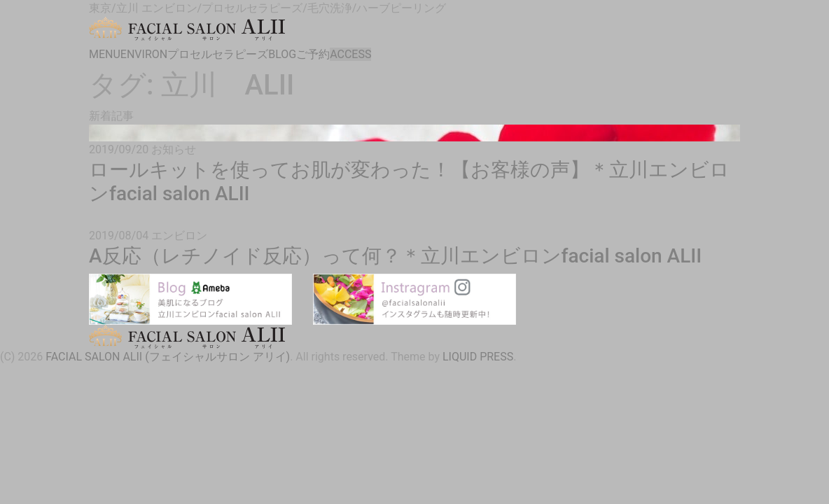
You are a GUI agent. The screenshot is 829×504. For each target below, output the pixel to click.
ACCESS (350, 54)
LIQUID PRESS (478, 357)
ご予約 (313, 54)
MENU (105, 54)
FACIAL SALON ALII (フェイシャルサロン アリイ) (168, 357)
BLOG (282, 54)
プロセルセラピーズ (218, 54)
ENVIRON (144, 54)
